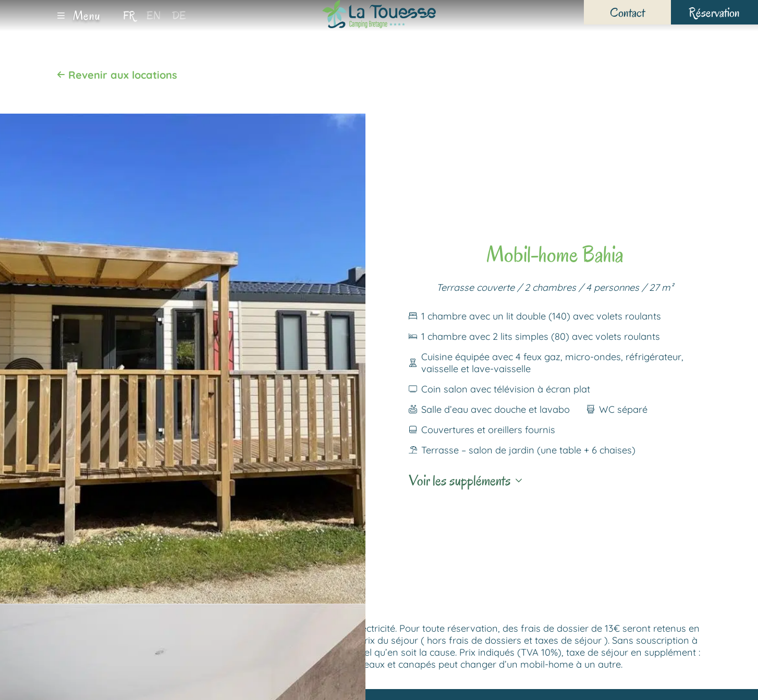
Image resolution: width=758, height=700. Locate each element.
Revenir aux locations (117, 75)
